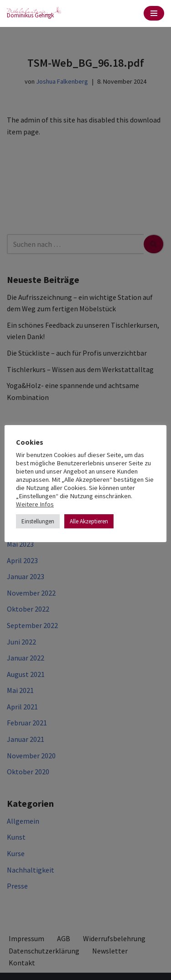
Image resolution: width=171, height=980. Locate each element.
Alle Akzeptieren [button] (89, 521)
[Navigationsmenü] (154, 13)
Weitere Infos (35, 504)
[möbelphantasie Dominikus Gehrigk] (34, 13)
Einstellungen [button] (38, 521)
